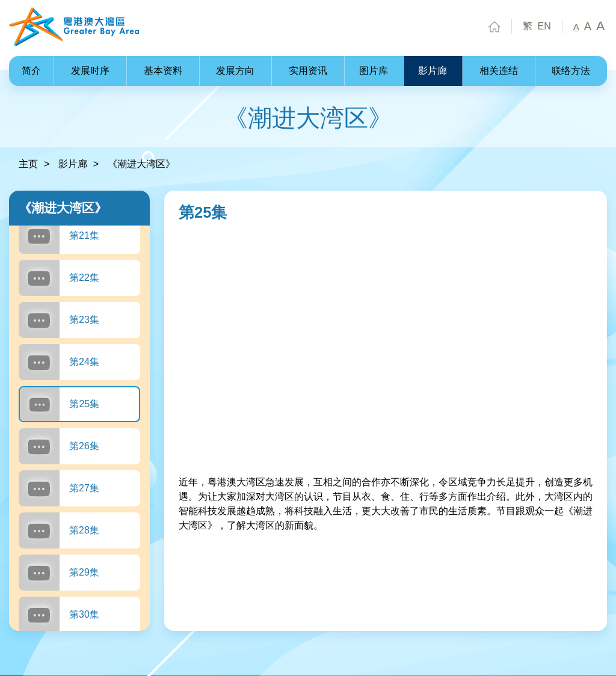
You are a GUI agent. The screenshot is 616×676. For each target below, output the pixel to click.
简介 (31, 71)
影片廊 (433, 71)
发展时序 (90, 71)
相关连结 (499, 71)
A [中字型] (588, 26)
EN (544, 26)
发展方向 (235, 71)
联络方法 (571, 71)
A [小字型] (576, 27)
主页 (28, 164)
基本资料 (163, 71)
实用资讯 (308, 71)
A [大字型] (600, 26)
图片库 (374, 71)
